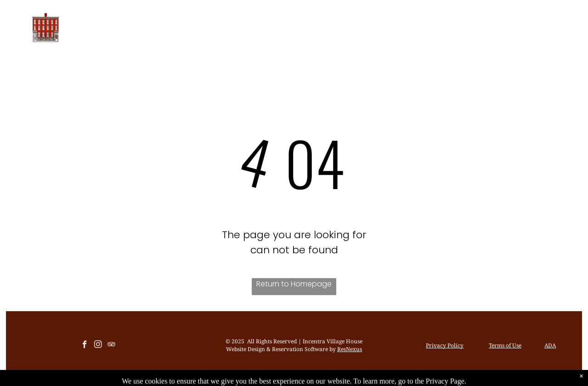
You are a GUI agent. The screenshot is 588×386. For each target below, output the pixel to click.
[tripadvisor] (111, 346)
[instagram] (98, 346)
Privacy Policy (445, 345)
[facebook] (85, 346)
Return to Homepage (294, 284)
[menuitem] (187, 28)
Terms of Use (505, 345)
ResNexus (350, 349)
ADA (550, 345)
